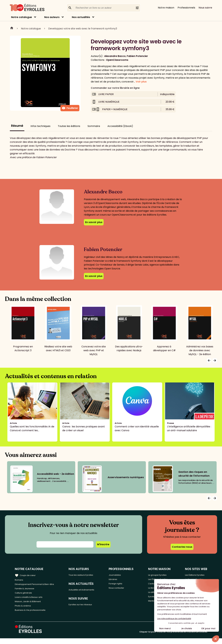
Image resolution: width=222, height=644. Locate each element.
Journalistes (122, 575)
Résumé (17, 126)
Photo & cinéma (25, 610)
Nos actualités (81, 17)
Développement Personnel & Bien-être (39, 585)
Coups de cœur (27, 575)
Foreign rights (123, 585)
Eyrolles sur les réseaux (87, 606)
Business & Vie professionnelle (33, 615)
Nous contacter (124, 590)
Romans (20, 580)
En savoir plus (94, 222)
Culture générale (25, 595)
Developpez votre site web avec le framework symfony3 (83, 29)
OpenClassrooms (117, 60)
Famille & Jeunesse (26, 590)
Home (12, 28)
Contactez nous (182, 547)
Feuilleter (70, 108)
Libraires (119, 580)
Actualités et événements (88, 591)
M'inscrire (103, 544)
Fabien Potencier (137, 56)
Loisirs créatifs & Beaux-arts (32, 600)
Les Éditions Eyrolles (195, 575)
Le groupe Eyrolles (160, 575)
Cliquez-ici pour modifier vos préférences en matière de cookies (173, 637)
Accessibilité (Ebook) (120, 126)
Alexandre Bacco (115, 56)
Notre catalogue (22, 17)
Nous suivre (205, 8)
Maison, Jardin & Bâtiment (31, 605)
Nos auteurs (52, 17)
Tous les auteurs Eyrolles (87, 575)
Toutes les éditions (69, 126)
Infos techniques (40, 126)
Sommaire (94, 126)
